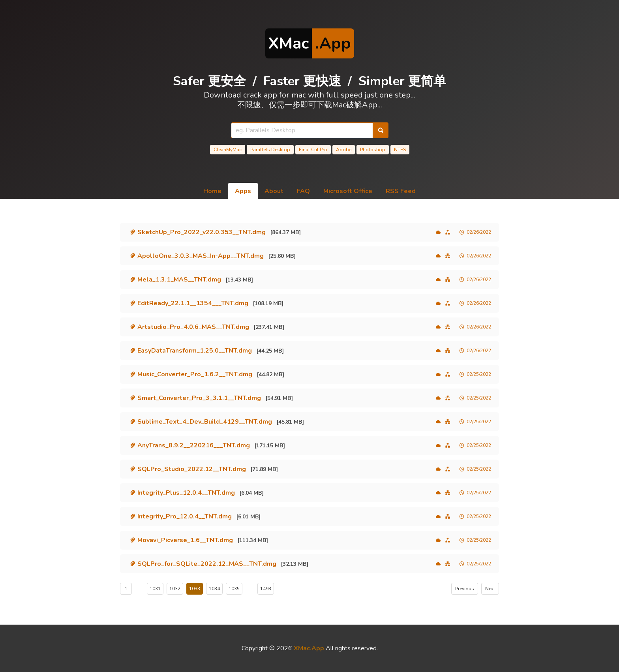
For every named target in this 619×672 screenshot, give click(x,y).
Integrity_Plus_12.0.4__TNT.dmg (186, 493)
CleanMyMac (228, 150)
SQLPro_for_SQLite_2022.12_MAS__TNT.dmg (207, 564)
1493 (266, 589)
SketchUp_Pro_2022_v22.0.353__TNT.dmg (202, 232)
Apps (243, 191)
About (274, 191)
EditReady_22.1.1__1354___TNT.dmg (193, 303)
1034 (214, 589)
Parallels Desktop (270, 150)
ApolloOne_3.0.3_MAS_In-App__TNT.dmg (201, 256)
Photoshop (373, 150)
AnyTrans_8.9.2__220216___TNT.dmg (194, 445)
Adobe (344, 150)
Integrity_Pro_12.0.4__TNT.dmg (185, 516)
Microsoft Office (348, 191)
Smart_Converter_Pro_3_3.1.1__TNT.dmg (199, 398)
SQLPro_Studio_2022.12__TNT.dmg (192, 469)
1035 (234, 589)
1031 (155, 589)
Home (212, 191)
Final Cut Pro (313, 150)
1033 (195, 589)
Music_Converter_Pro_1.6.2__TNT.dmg (195, 374)
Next (490, 589)
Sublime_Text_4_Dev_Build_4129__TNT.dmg (205, 422)
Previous (465, 589)
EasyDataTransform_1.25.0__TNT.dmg (195, 351)
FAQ (303, 191)
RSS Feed (401, 191)
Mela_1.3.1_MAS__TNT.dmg (179, 280)
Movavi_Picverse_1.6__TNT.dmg (185, 540)
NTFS (400, 150)
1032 (175, 589)
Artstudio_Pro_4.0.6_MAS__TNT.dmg (193, 327)
